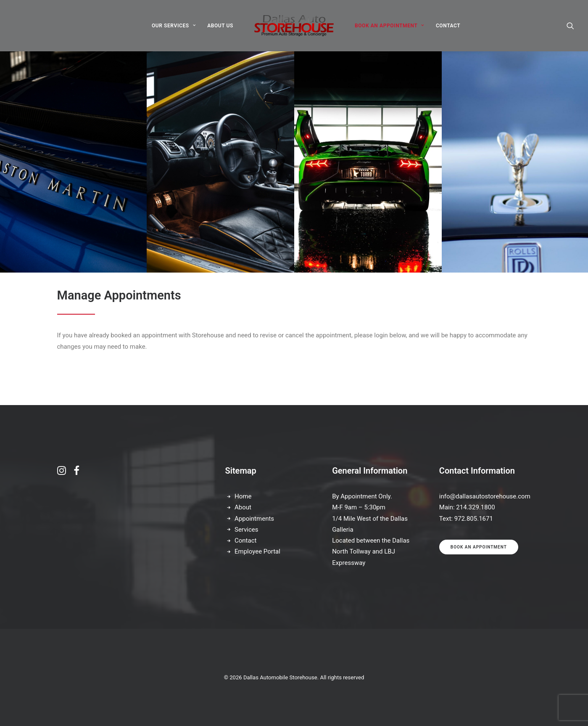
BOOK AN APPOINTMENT (389, 26)
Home (243, 496)
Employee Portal (257, 552)
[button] (570, 26)
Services (247, 530)
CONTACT (448, 26)
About (243, 508)
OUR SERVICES (174, 26)
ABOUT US (220, 26)
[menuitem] (174, 26)
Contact (245, 541)
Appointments (254, 519)
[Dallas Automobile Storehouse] (294, 26)
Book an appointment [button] (479, 547)
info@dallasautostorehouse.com (485, 496)
